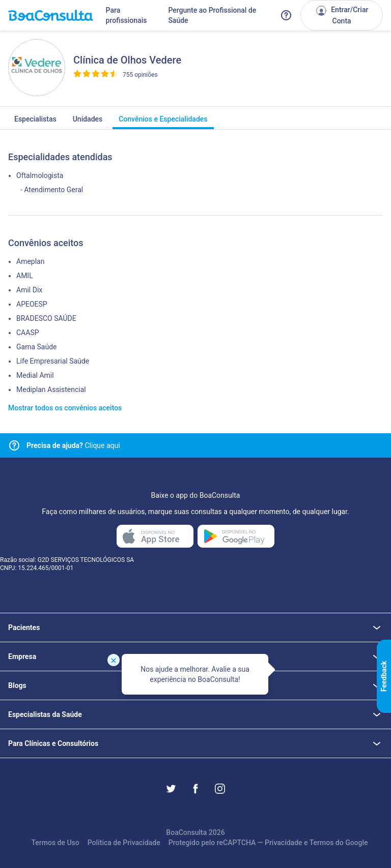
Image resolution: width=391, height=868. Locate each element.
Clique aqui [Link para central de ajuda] (73, 445)
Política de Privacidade (124, 843)
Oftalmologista (40, 175)
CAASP (28, 333)
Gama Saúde (36, 347)
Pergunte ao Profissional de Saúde (212, 15)
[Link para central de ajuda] (14, 445)
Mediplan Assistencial (51, 390)
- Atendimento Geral (52, 190)
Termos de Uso (55, 843)
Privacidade (284, 843)
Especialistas (35, 122)
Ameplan (30, 261)
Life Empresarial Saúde (53, 361)
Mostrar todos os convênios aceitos (65, 408)
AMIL (25, 276)
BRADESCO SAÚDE (46, 318)
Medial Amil (35, 375)
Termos (322, 843)
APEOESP (32, 304)
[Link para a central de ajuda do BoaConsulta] (286, 15)
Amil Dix (29, 290)
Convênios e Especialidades (163, 122)
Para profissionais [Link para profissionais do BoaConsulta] (127, 15)
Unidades (88, 122)
